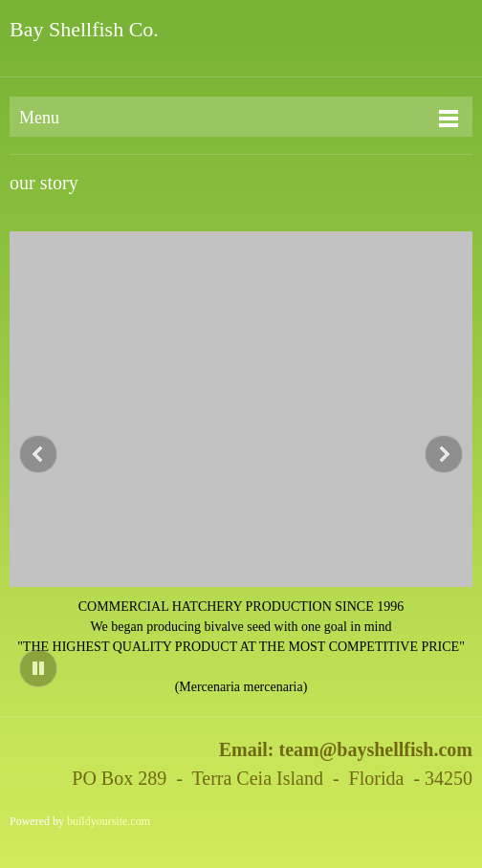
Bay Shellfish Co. (84, 30)
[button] (241, 464)
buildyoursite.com (109, 821)
